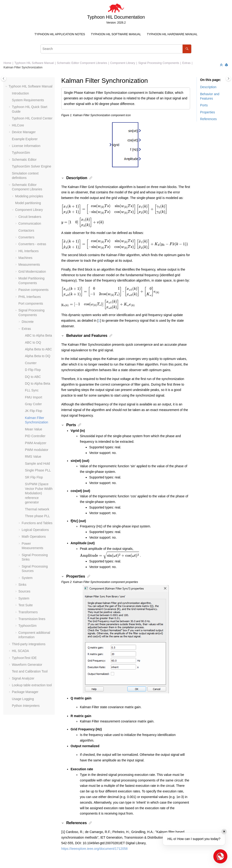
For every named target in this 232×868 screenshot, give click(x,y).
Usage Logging (23, 699)
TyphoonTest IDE (24, 658)
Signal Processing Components (159, 63)
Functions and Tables (37, 523)
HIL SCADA (20, 651)
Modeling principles (29, 196)
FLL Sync (32, 390)
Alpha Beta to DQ (38, 356)
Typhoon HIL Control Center (32, 118)
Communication (30, 223)
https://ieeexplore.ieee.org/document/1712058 (94, 849)
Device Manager (24, 132)
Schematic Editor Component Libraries (82, 63)
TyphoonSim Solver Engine (32, 166)
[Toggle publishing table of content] (4, 78)
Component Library (123, 63)
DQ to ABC (33, 377)
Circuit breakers (30, 217)
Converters (26, 237)
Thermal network (37, 509)
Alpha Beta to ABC (38, 349)
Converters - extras (32, 244)
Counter (31, 363)
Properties (208, 112)
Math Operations (34, 537)
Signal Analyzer (23, 678)
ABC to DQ (33, 342)
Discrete (28, 322)
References (208, 119)
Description (208, 87)
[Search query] (116, 49)
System (27, 578)
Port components (31, 303)
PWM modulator (37, 450)
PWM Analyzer (36, 443)
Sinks (22, 585)
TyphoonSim (21, 153)
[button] (7, 87)
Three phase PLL (37, 516)
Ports (204, 105)
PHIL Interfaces (30, 297)
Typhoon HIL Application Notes (60, 34)
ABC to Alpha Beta (38, 335)
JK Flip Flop (34, 411)
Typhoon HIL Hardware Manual (172, 34)
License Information (26, 146)
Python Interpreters (26, 706)
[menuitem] (60, 34)
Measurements (29, 265)
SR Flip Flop (34, 477)
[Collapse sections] (222, 65)
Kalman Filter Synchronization (23, 67)
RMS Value (33, 457)
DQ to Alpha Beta (38, 383)
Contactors (26, 230)
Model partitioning (28, 203)
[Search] (187, 49)
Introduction (20, 93)
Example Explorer (25, 139)
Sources (24, 591)
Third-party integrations (29, 644)
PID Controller (35, 436)
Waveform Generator (27, 665)
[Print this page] (227, 65)
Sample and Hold (37, 464)
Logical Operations (35, 530)
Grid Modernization (32, 272)
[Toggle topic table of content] (228, 78)
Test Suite (26, 605)
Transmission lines (32, 619)
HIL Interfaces (29, 251)
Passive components (33, 290)
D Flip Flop (33, 370)
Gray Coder (33, 404)
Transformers (28, 612)
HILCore (18, 125)
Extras (186, 63)
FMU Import (34, 397)
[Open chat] (220, 856)
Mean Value (34, 429)
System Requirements (28, 100)
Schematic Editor (24, 160)
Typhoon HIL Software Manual (116, 34)
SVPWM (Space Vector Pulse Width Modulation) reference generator (39, 493)
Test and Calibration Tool (30, 671)
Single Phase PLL (38, 470)
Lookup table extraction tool (32, 685)
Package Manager (25, 692)
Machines (25, 258)
